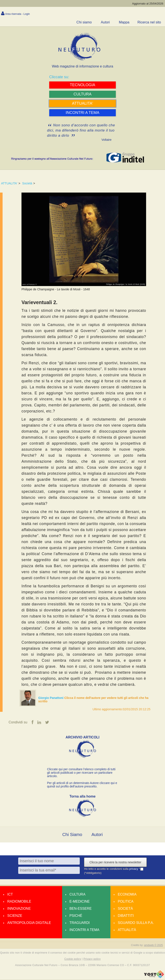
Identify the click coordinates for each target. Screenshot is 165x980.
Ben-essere (80, 909)
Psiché (76, 916)
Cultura (77, 894)
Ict (10, 894)
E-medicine (79, 901)
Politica (126, 901)
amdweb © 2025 (153, 945)
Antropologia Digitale (29, 923)
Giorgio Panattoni (51, 698)
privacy (134, 869)
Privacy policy (92, 959)
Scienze (15, 916)
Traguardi (79, 923)
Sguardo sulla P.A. (136, 923)
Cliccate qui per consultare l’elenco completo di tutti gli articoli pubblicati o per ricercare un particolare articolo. (81, 773)
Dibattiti (126, 916)
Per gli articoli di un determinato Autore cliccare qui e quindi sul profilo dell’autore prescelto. (82, 785)
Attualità (127, 930)
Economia (127, 894)
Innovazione (19, 909)
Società (27, 183)
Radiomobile (19, 901)
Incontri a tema (84, 930)
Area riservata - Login (18, 14)
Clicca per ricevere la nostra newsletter (115, 862)
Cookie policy (73, 959)
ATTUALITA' (9, 183)
